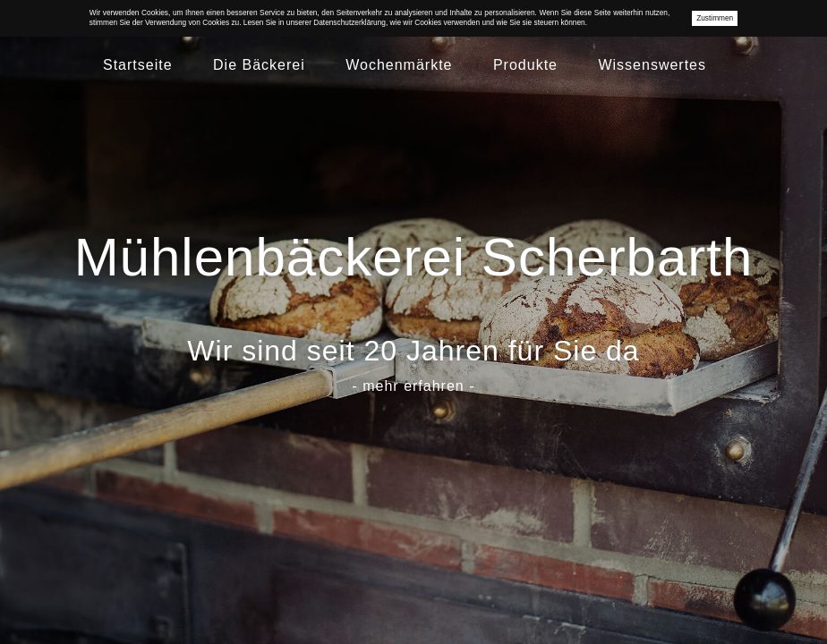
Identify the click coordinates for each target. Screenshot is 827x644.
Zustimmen (715, 18)
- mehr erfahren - (413, 386)
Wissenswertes (652, 65)
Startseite (138, 65)
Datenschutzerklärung (350, 22)
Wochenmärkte (399, 65)
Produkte (525, 65)
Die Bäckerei (259, 65)
